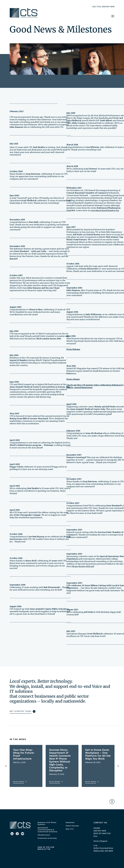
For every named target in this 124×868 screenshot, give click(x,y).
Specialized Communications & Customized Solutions (47, 830)
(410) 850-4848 (100, 831)
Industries (70, 822)
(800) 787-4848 (100, 833)
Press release (73, 379)
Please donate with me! (83, 566)
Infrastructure (44, 835)
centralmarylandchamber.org (105, 210)
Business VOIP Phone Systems (47, 823)
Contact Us (100, 823)
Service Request (100, 841)
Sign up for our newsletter (46, 848)
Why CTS (70, 829)
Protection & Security (47, 838)
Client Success (72, 826)
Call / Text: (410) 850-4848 (103, 7)
